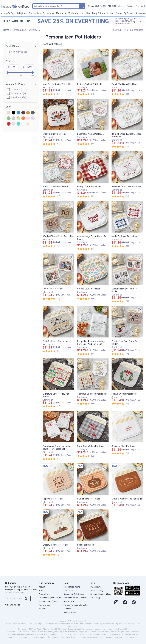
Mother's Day (8, 13)
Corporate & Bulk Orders (74, 594)
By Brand (129, 13)
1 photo (17, 90)
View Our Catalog (13, 605)
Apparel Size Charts (72, 587)
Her (88, 13)
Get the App (95, 598)
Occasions (48, 13)
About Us (43, 587)
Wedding (73, 13)
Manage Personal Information (76, 605)
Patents (42, 609)
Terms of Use (45, 605)
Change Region (70, 612)
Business (140, 13)
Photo (119, 13)
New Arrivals (19, 52)
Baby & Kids (99, 13)
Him (82, 13)
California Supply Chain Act (50, 598)
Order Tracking (97, 591)
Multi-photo (18, 93)
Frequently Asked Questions (75, 598)
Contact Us (68, 591)
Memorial (61, 13)
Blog (41, 591)
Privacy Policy (45, 594)
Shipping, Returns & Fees (101, 594)
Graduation (35, 13)
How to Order (69, 601)
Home (110, 13)
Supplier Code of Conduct (50, 601)
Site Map (67, 609)
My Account (96, 587)
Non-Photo (19, 97)
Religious (22, 13)
